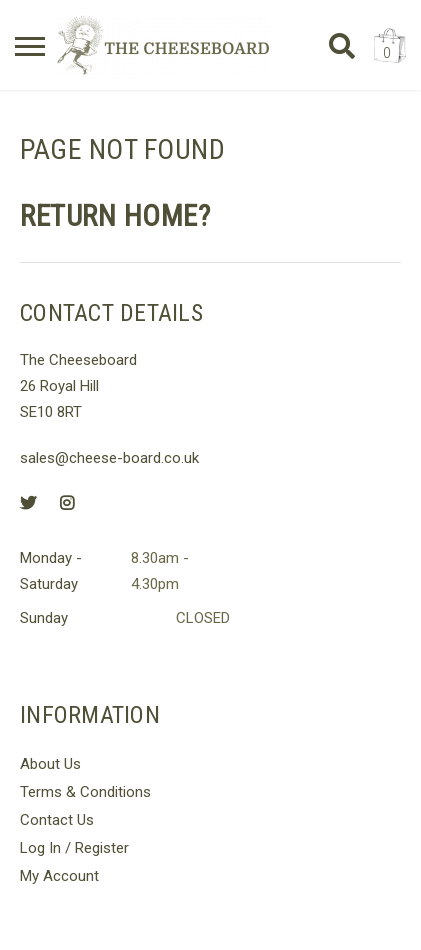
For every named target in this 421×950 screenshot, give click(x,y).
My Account (59, 876)
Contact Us (57, 820)
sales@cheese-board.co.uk (109, 458)
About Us (50, 764)
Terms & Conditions (85, 792)
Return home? (115, 216)
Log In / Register (74, 848)
